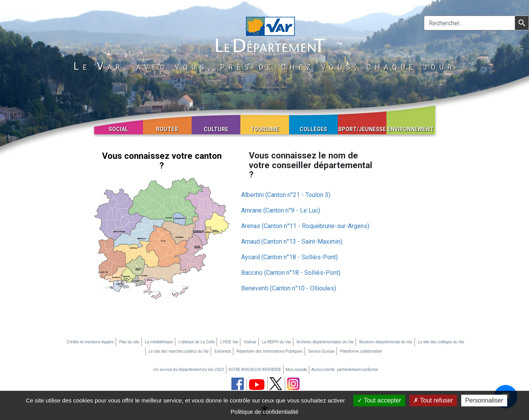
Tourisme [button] (265, 129)
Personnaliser (484, 400)
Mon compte (296, 370)
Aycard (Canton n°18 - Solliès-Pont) (289, 257)
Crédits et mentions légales (90, 342)
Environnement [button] (411, 129)
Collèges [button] (313, 129)
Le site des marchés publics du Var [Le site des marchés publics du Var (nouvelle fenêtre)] (179, 351)
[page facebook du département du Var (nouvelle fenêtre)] (238, 384)
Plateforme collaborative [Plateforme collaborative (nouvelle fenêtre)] (361, 351)
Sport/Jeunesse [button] (362, 129)
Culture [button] (216, 129)
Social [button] (118, 129)
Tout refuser (433, 400)
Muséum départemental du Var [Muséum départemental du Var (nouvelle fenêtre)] (386, 342)
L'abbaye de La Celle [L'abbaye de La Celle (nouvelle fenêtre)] (197, 342)
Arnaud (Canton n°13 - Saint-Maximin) (292, 242)
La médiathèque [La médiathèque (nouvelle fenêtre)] (159, 342)
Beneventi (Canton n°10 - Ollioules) (289, 288)
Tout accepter (379, 400)
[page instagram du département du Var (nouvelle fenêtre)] (293, 384)
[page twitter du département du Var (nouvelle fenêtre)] (276, 384)
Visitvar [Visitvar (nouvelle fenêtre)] (250, 342)
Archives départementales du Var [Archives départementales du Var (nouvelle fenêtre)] (325, 342)
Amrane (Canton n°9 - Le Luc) (281, 210)
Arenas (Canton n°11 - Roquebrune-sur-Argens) (305, 226)
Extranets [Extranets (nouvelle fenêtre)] (222, 351)
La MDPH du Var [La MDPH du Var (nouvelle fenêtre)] (276, 342)
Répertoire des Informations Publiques (270, 351)
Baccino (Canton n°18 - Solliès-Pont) (291, 273)
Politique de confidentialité (264, 412)
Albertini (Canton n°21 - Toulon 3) (286, 195)
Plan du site (129, 342)
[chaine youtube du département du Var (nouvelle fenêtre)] (257, 385)
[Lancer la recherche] (522, 23)
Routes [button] (167, 129)
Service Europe (321, 351)
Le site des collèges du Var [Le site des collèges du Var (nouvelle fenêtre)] (441, 342)
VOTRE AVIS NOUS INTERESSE (255, 370)
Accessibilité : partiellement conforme (345, 370)
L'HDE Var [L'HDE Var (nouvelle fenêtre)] (229, 342)
